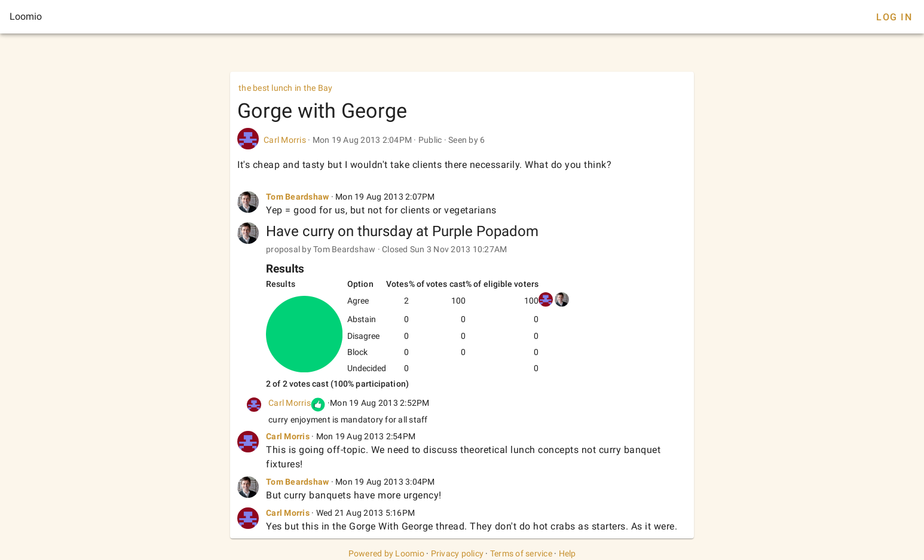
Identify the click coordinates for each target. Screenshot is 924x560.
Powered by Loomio (386, 553)
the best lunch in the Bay (285, 88)
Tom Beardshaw (297, 197)
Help (567, 553)
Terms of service (521, 553)
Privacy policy (458, 553)
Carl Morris (285, 140)
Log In (894, 17)
